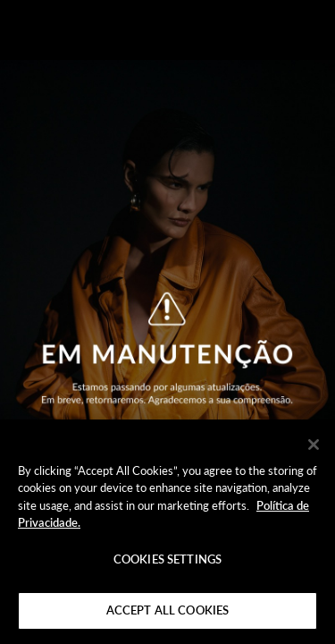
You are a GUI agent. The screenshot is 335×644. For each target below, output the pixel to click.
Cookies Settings (167, 559)
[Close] (314, 445)
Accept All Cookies (167, 610)
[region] (167, 532)
